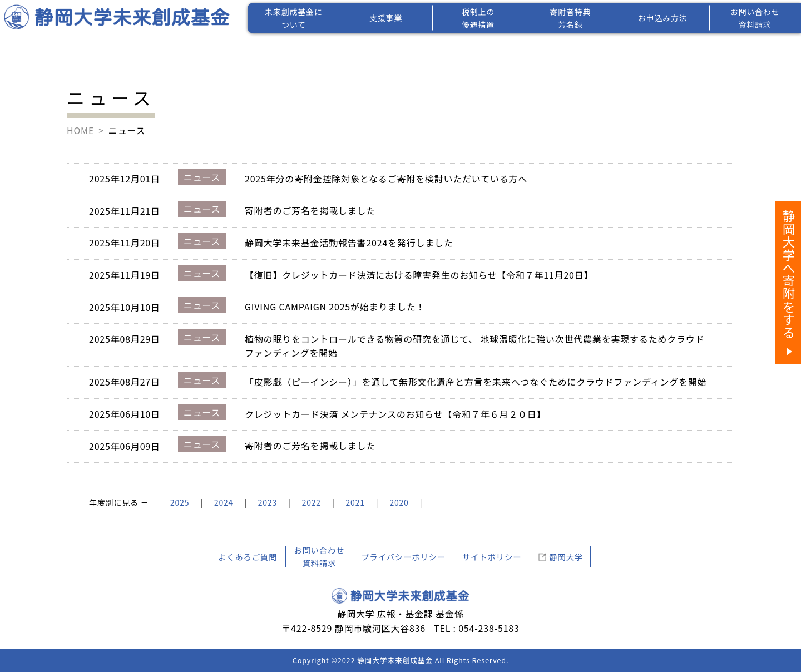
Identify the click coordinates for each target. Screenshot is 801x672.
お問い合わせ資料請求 (755, 18)
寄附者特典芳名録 (570, 18)
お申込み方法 (663, 18)
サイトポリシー (492, 557)
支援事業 (386, 18)
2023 (268, 502)
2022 (311, 502)
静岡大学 (566, 557)
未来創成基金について (294, 18)
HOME (80, 130)
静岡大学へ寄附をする (789, 274)
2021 (355, 502)
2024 (224, 502)
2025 (180, 502)
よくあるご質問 (248, 557)
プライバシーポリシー (403, 557)
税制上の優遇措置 (478, 18)
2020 (399, 502)
